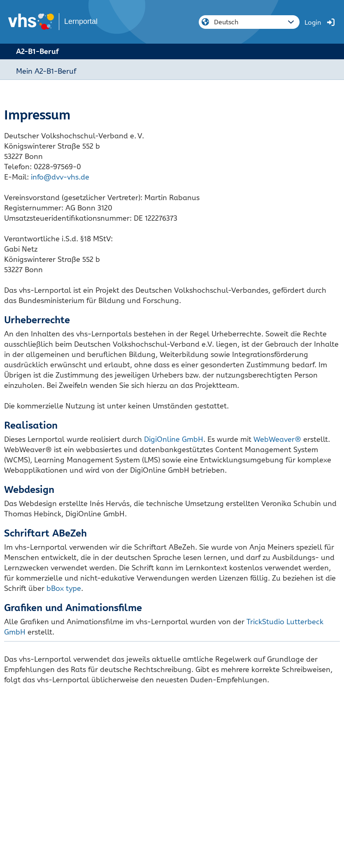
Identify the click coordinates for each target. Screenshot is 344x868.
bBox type (64, 588)
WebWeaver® (277, 439)
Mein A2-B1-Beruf (46, 71)
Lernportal (81, 21)
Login (313, 22)
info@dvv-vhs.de (60, 177)
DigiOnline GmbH (174, 439)
